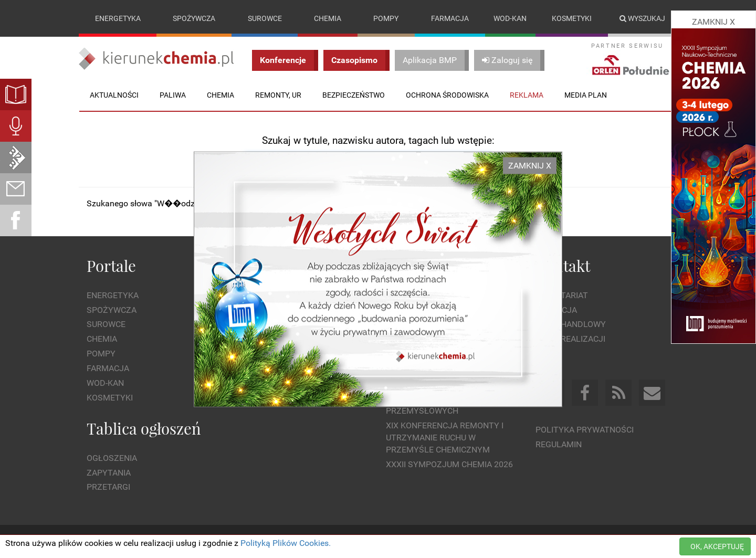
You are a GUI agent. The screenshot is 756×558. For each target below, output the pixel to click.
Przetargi (108, 487)
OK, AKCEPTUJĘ (717, 546)
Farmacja (450, 18)
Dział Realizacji (570, 339)
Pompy (386, 18)
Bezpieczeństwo (354, 95)
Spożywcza (194, 18)
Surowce (265, 18)
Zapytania (109, 473)
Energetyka (118, 18)
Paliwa (173, 95)
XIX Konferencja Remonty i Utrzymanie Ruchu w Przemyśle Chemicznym (445, 438)
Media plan (586, 95)
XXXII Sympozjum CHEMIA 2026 (449, 464)
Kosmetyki (572, 18)
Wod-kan (510, 18)
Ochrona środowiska (447, 95)
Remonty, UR (278, 95)
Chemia (328, 18)
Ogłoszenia (112, 458)
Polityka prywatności (585, 430)
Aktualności (114, 95)
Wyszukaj (642, 18)
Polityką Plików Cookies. (286, 543)
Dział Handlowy (571, 324)
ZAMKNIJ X (530, 165)
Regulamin (559, 444)
